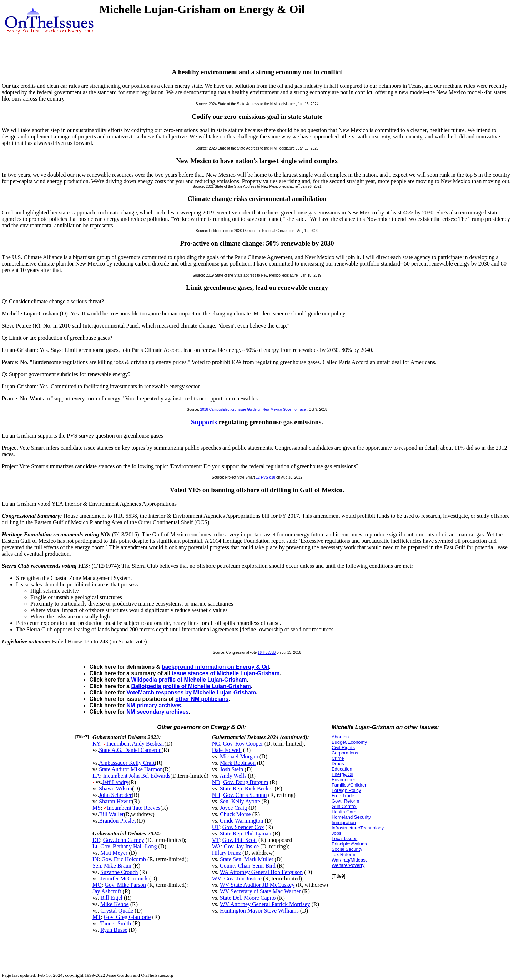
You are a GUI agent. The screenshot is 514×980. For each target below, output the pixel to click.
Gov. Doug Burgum (246, 782)
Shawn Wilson (115, 789)
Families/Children (349, 785)
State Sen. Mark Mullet (246, 859)
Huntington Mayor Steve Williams (259, 911)
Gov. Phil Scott (240, 840)
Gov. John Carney (124, 840)
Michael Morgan (239, 756)
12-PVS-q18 (266, 477)
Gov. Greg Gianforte (127, 917)
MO (97, 885)
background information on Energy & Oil (215, 667)
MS (97, 808)
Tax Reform (343, 855)
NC (216, 744)
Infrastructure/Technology (358, 828)
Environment (345, 780)
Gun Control (344, 806)
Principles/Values (349, 844)
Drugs (338, 764)
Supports (204, 422)
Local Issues (344, 838)
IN (95, 859)
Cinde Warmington (242, 821)
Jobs (336, 833)
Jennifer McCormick (124, 878)
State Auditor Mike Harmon (131, 769)
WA (216, 846)
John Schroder (115, 795)
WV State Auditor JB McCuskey (257, 885)
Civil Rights (343, 747)
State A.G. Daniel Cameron (130, 750)
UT (216, 827)
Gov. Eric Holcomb (124, 859)
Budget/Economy (349, 742)
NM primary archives (154, 705)
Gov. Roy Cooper (243, 744)
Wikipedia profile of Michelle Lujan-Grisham (189, 680)
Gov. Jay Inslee (241, 846)
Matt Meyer (114, 853)
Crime (338, 758)
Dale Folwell (227, 750)
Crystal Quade (117, 911)
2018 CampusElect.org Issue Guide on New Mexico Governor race (253, 410)
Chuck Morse (235, 814)
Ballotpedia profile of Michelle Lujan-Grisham (191, 686)
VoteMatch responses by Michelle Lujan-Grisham (191, 693)
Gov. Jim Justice (243, 878)
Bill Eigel (111, 898)
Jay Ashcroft (107, 891)
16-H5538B (267, 653)
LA (96, 776)
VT (216, 840)
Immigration (344, 822)
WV (216, 878)
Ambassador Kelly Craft (127, 763)
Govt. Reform (345, 801)
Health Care (344, 812)
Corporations (345, 753)
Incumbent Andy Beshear (135, 744)
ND (216, 782)
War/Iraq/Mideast (349, 860)
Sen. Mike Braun (112, 866)
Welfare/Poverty (348, 865)
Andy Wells (233, 776)
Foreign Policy (346, 790)
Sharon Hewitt (115, 801)
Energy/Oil (342, 774)
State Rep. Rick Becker (246, 789)
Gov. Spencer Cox (243, 827)
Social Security (347, 849)
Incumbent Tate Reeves (133, 808)
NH (216, 795)
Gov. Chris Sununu (245, 795)
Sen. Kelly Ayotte (240, 801)
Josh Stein (231, 769)
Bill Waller (111, 814)
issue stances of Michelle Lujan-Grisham (226, 673)
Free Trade (343, 796)
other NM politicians (202, 699)
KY (96, 744)
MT (97, 917)
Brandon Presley (118, 821)
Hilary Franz (226, 853)
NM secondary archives (157, 712)
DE (96, 840)
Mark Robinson (238, 763)
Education (342, 769)
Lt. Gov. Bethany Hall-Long (125, 846)
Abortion (340, 737)
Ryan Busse (114, 930)
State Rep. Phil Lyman (246, 833)
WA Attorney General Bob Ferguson (261, 872)
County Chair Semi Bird (248, 866)
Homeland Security (351, 817)
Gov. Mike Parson (125, 885)
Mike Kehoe (115, 904)
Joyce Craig (233, 808)
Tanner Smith (116, 923)
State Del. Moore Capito (248, 898)
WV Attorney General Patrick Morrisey (265, 904)
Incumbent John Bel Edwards (137, 776)
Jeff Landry (115, 782)
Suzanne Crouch (119, 872)
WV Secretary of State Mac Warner (260, 891)
